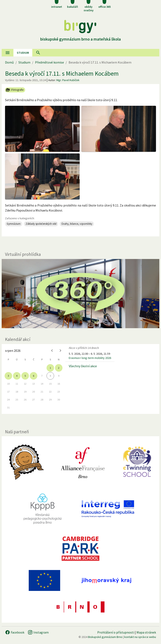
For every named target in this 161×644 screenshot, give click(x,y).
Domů (9, 62)
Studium (23, 53)
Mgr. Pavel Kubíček (68, 80)
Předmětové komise (49, 62)
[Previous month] (52, 351)
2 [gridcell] (59, 368)
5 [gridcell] (25, 376)
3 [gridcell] (8, 376)
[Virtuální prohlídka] (80, 294)
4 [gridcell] (17, 376)
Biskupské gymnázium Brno (105, 637)
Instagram (38, 632)
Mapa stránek (146, 632)
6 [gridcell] (34, 376)
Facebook (15, 632)
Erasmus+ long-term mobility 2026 (90, 358)
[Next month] (60, 351)
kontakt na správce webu (140, 637)
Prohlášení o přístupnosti (116, 632)
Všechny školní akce (83, 366)
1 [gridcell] (50, 368)
